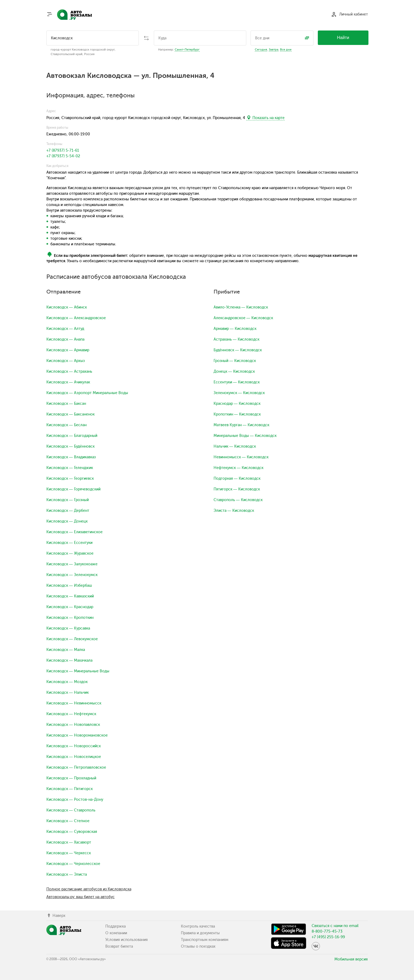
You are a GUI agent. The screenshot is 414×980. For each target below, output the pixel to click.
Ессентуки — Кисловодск (237, 382)
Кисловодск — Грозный (68, 500)
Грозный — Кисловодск (235, 361)
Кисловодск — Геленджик (70, 468)
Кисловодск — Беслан (66, 425)
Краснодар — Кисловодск (237, 404)
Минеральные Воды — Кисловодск (245, 436)
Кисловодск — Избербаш (69, 586)
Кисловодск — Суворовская (72, 832)
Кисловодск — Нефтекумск (71, 714)
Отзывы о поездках (198, 946)
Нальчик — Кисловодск (235, 446)
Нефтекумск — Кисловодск (238, 468)
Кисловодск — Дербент (68, 511)
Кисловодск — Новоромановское (77, 735)
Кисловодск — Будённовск (70, 446)
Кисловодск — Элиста (67, 874)
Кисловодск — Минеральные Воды (78, 671)
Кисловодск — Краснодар (70, 607)
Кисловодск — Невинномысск (74, 703)
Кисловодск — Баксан (66, 404)
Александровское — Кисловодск (243, 318)
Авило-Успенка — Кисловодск (241, 307)
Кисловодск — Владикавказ (71, 457)
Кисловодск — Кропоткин (70, 618)
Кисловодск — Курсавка (68, 628)
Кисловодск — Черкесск (69, 853)
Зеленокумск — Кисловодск (239, 393)
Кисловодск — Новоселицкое (74, 757)
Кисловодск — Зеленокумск (72, 575)
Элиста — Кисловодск (234, 511)
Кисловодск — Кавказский (70, 596)
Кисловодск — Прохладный (71, 778)
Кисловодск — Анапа (65, 339)
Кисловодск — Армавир (68, 350)
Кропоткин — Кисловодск (237, 414)
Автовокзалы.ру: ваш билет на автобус (81, 897)
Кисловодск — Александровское (76, 318)
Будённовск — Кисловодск (238, 350)
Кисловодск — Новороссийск (74, 746)
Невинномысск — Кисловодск (241, 457)
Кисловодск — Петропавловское (76, 767)
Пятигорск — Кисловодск (237, 489)
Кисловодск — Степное (68, 821)
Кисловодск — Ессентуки (69, 543)
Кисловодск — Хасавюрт (69, 842)
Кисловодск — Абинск (67, 307)
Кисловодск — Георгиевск (70, 478)
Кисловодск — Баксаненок (70, 414)
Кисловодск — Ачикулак (68, 382)
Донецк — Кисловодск (234, 371)
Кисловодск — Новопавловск (73, 725)
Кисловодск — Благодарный (72, 436)
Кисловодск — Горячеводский (73, 489)
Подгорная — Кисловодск (237, 478)
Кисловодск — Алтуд (65, 329)
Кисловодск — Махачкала (69, 660)
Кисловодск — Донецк (67, 521)
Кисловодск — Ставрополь (71, 810)
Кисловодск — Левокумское (72, 639)
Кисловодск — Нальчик (68, 693)
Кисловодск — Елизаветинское (74, 532)
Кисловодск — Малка (66, 650)
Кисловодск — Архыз (66, 361)
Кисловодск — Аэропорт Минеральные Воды (87, 393)
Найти (343, 38)
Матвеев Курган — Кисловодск (241, 425)
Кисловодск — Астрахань (69, 371)
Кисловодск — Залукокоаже (72, 564)
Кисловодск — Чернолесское (73, 864)
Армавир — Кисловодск (235, 329)
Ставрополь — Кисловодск (238, 500)
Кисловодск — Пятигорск (70, 789)
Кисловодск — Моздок (67, 682)
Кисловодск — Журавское (70, 553)
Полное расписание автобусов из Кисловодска (89, 889)
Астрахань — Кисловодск (236, 339)
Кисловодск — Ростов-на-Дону (75, 800)
